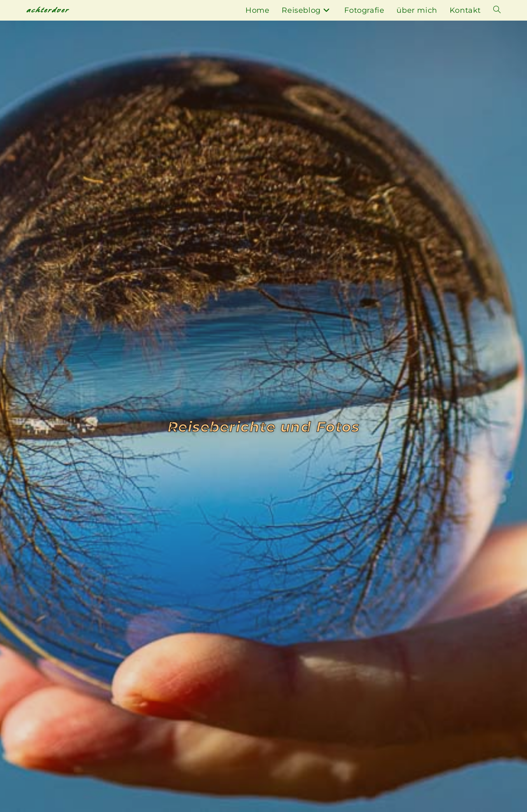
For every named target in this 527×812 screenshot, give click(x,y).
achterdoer (48, 10)
